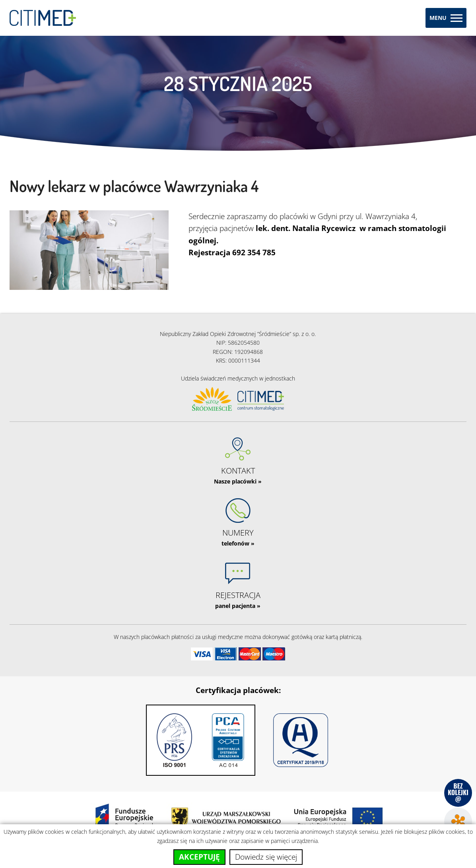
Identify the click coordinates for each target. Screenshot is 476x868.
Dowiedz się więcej (266, 857)
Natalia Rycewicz (324, 228)
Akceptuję (199, 857)
